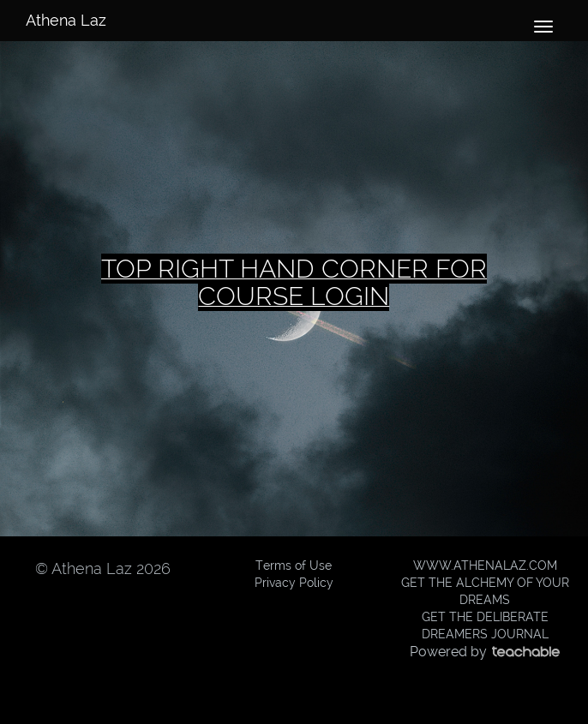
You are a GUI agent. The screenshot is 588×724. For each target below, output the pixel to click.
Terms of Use (294, 565)
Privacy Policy (294, 583)
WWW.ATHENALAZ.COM (485, 565)
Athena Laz (66, 20)
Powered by (485, 652)
